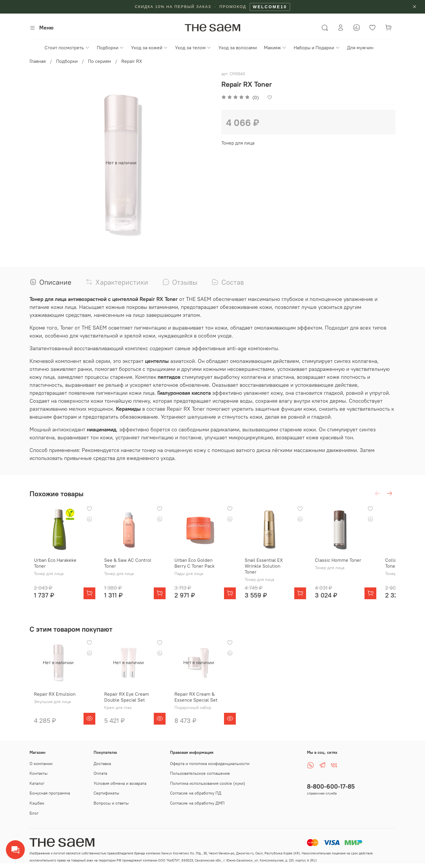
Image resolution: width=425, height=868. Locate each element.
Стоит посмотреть (67, 48)
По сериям (99, 61)
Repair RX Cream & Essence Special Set (201, 700)
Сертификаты (106, 793)
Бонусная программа (50, 793)
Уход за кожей (149, 48)
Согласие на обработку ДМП (197, 803)
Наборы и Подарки (317, 48)
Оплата (100, 773)
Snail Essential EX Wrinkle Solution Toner (279, 568)
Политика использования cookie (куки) (208, 783)
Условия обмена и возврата (120, 783)
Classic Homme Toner (353, 565)
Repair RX (132, 61)
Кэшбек (37, 803)
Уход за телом (193, 48)
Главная (38, 61)
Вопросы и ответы (111, 803)
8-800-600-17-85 (331, 786)
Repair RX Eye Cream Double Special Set (127, 700)
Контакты (39, 773)
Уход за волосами (238, 48)
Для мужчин (360, 48)
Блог (34, 813)
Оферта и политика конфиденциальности (210, 764)
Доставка (102, 764)
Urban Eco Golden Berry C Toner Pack (205, 568)
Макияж (275, 48)
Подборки (110, 48)
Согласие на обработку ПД (196, 793)
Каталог (37, 783)
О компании (41, 764)
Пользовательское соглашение (200, 773)
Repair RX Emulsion (50, 697)
